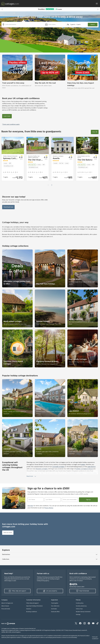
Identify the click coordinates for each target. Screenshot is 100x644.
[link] (17, 73)
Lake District (92, 467)
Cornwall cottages (58, 467)
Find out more (8, 533)
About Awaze (5, 606)
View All (95, 132)
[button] (2, 9)
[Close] (97, 4)
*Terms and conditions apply (11, 124)
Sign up (88, 500)
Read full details (83, 591)
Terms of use (79, 609)
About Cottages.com (7, 603)
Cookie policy (80, 603)
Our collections (55, 606)
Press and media (6, 609)
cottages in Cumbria (33, 473)
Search (93, 25)
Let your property (50, 591)
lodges (83, 464)
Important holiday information (34, 606)
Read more (31, 476)
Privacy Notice (49, 508)
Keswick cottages (42, 469)
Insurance (29, 609)
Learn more (7, 116)
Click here (30, 506)
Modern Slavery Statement (83, 612)
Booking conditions (32, 612)
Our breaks (54, 609)
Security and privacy (81, 606)
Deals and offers (55, 612)
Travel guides (55, 603)
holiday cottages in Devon (84, 469)
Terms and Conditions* (95, 638)
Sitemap (78, 615)
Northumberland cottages (75, 473)
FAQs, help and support (17, 591)
